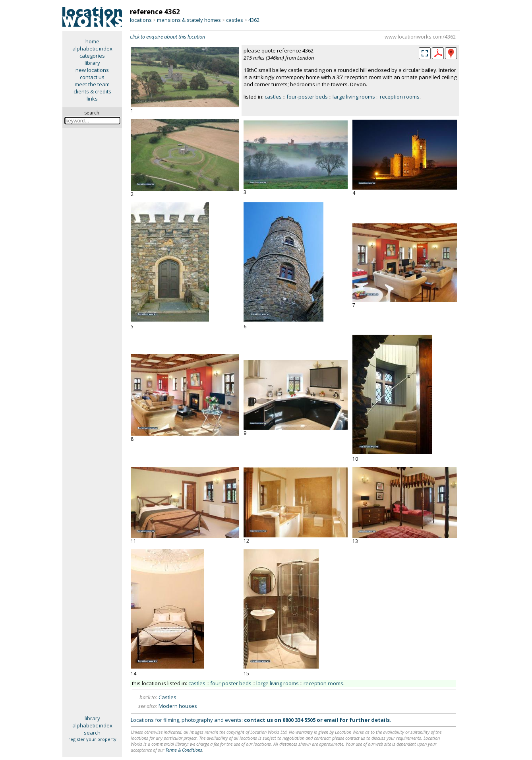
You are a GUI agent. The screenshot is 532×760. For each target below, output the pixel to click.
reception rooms (400, 97)
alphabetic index (92, 48)
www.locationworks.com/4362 (420, 37)
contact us (92, 77)
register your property (92, 739)
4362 (254, 20)
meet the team (92, 84)
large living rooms (354, 97)
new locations (92, 70)
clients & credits (92, 91)
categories (92, 56)
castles (235, 20)
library (92, 63)
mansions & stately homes (189, 20)
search (92, 733)
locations (141, 20)
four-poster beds (307, 97)
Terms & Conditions (184, 750)
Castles (167, 697)
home (92, 41)
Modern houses (178, 706)
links (92, 99)
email (331, 720)
